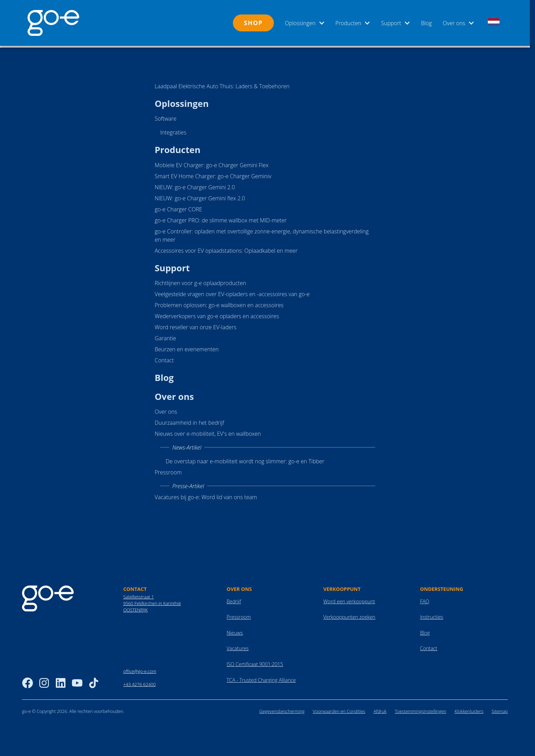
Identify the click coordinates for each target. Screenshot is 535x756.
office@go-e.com (140, 669)
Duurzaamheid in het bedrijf (189, 421)
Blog (426, 23)
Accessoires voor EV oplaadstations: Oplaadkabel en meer (226, 249)
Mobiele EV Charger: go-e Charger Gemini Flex (212, 163)
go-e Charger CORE (178, 208)
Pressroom (168, 471)
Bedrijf (234, 600)
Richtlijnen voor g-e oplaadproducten (200, 281)
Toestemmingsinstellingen (420, 709)
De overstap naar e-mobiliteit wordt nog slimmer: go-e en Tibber (245, 460)
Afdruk (380, 709)
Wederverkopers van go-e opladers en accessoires (217, 314)
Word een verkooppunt (349, 600)
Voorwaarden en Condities (339, 709)
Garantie (165, 336)
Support (395, 23)
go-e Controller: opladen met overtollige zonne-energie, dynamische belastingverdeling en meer (262, 234)
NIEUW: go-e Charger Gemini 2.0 (195, 185)
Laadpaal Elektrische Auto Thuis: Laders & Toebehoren (222, 84)
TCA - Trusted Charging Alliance (261, 678)
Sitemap (500, 709)
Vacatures (238, 647)
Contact (164, 359)
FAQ (425, 600)
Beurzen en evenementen (187, 347)
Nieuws (235, 631)
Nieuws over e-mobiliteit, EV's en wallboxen (208, 432)
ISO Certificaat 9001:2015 (255, 662)
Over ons (458, 23)
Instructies (431, 615)
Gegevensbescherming (282, 709)
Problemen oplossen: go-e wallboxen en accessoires (219, 303)
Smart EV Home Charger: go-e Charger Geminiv (213, 174)
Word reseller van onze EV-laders (196, 325)
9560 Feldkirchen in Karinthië (152, 602)
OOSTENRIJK (136, 608)
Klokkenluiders (469, 709)
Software (166, 117)
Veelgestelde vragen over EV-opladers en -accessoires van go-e (232, 292)
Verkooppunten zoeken (349, 615)
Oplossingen (305, 23)
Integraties (173, 131)
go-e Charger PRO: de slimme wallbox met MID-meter (221, 219)
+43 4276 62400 (140, 683)
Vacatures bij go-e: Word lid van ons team (206, 495)
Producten (353, 23)
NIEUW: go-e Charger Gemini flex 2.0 (200, 196)
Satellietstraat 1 (139, 595)
